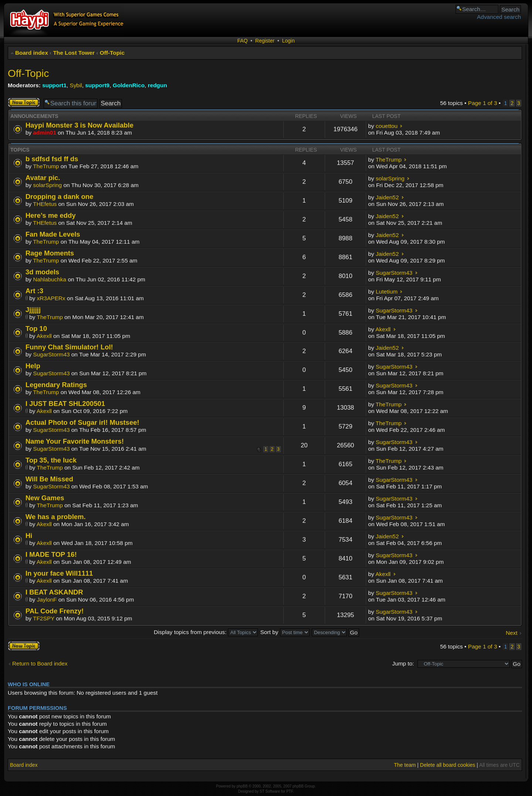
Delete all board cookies (448, 765)
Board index (32, 53)
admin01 (45, 133)
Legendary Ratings (56, 385)
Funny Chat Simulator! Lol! (69, 347)
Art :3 (34, 291)
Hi (29, 536)
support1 (54, 85)
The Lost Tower (74, 53)
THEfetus (45, 204)
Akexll (44, 336)
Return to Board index (40, 663)
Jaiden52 (387, 197)
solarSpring (48, 185)
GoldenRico (129, 85)
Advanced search (499, 17)
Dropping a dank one (59, 197)
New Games (45, 498)
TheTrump (46, 166)
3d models (42, 272)
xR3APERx (51, 298)
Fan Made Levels (53, 234)
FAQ (242, 41)
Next (512, 633)
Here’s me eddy (51, 215)
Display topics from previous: (206, 632)
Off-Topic (112, 53)
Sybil (76, 85)
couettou (387, 126)
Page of (483, 103)
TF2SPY (44, 618)
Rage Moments (50, 253)
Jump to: (403, 663)
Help (33, 366)
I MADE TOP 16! (51, 554)
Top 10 (36, 328)
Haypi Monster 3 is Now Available (79, 125)
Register (265, 41)
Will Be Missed (49, 479)
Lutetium (387, 292)
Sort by (285, 632)
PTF (290, 791)
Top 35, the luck (51, 460)
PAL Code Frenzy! (54, 611)
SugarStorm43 (394, 273)
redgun (157, 85)
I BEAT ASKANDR (54, 592)
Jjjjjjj (33, 310)
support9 (98, 85)
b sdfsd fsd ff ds (52, 159)
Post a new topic (24, 102)
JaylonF (47, 599)
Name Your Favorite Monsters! (75, 441)
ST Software (270, 791)
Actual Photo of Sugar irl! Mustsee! (82, 422)
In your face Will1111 (59, 573)
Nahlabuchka (50, 279)
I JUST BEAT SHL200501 (65, 404)
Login (288, 41)
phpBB (242, 786)
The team (405, 765)
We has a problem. (56, 517)
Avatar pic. (43, 178)
